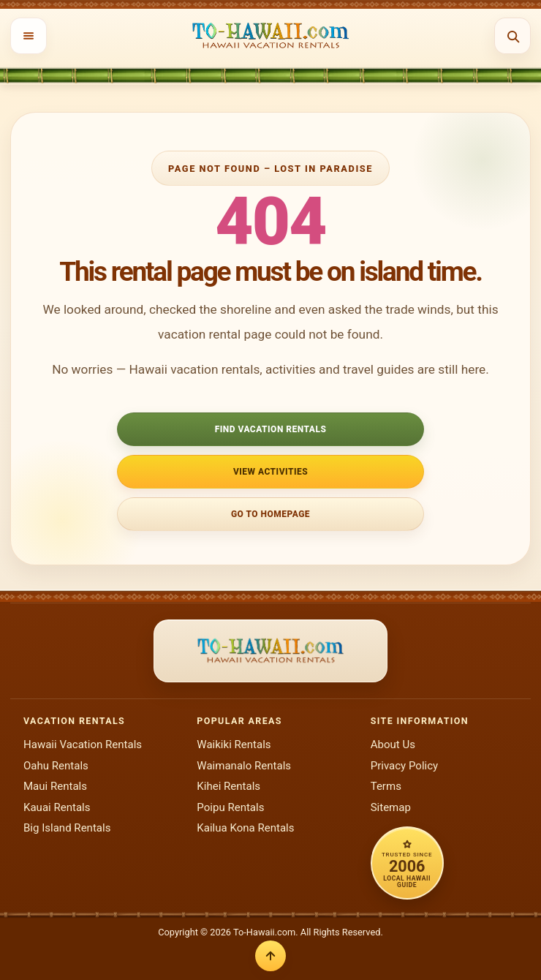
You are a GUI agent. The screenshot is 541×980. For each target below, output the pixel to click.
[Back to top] (270, 956)
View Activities (270, 472)
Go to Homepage (270, 514)
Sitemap (391, 807)
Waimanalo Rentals (244, 766)
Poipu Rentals (230, 807)
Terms (386, 786)
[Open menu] (29, 36)
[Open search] (512, 36)
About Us (393, 745)
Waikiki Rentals (234, 745)
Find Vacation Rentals (271, 429)
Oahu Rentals (56, 766)
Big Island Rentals (67, 828)
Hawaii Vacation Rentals (83, 745)
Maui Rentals (55, 786)
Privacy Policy (405, 766)
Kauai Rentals (57, 807)
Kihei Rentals (228, 786)
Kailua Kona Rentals (245, 828)
